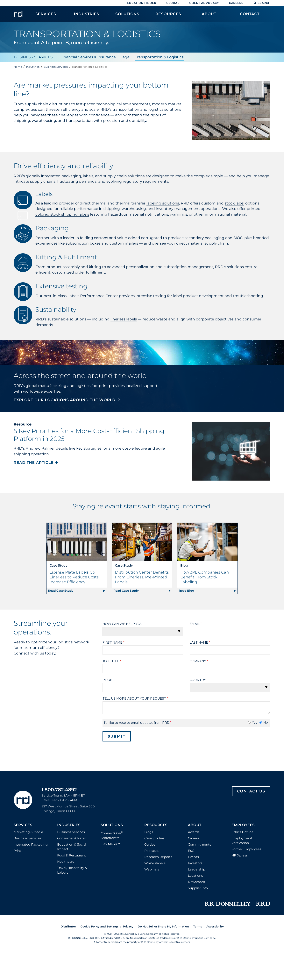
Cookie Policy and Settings (99, 926)
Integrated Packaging (31, 844)
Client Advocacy (204, 3)
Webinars (152, 869)
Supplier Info (198, 888)
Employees (243, 825)
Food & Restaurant (72, 855)
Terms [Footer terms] (198, 926)
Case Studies (154, 838)
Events (193, 857)
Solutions (112, 825)
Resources (156, 825)
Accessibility (215, 926)
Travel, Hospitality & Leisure (72, 870)
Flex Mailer (110, 844)
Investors (195, 863)
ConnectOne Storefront (112, 835)
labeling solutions (163, 203)
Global (173, 3)
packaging (214, 238)
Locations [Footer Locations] (195, 875)
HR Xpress (240, 855)
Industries (69, 825)
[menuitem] (46, 16)
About (195, 825)
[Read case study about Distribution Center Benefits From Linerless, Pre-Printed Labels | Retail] (142, 542)
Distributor (68, 926)
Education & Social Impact (72, 847)
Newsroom (196, 882)
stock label (234, 203)
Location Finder (142, 3)
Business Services (33, 57)
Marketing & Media (28, 832)
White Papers (155, 863)
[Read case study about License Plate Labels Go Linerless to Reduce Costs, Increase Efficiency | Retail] (77, 542)
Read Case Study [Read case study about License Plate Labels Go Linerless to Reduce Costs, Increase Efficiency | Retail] (61, 590)
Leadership (197, 869)
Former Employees (246, 849)
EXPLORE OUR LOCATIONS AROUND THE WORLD (65, 400)
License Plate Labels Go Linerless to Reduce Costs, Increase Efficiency (75, 577)
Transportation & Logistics (159, 57)
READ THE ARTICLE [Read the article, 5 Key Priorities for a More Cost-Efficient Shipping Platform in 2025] (34, 463)
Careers (236, 3)
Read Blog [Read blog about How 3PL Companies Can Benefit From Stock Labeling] (187, 590)
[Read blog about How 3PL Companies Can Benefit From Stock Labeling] (207, 542)
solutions (235, 267)
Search (262, 3)
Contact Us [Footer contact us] (251, 791)
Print (17, 851)
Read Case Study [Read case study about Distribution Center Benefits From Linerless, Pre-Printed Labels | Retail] (126, 590)
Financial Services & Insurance (88, 57)
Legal (125, 57)
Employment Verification (242, 840)
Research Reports (158, 857)
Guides (150, 844)
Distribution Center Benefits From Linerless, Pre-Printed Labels (142, 577)
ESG (191, 851)
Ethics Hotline (242, 832)
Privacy (128, 926)
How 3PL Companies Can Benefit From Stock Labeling (205, 577)
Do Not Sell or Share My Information (163, 926)
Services (23, 825)
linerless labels (124, 319)
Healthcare (66, 861)
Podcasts (151, 851)
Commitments (199, 844)
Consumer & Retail (72, 838)
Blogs (149, 832)
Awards (194, 832)
